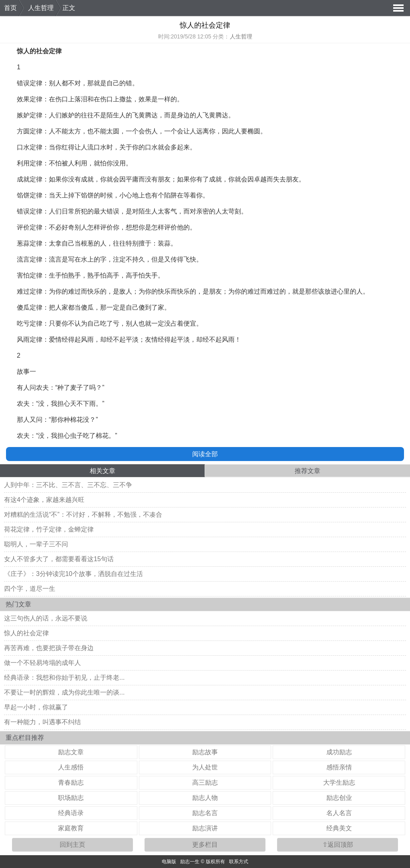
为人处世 (205, 767)
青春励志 (71, 782)
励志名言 (205, 813)
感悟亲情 (339, 767)
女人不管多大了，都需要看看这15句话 (59, 559)
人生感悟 (71, 767)
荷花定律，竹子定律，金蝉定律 (49, 529)
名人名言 (339, 813)
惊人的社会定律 (26, 633)
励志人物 (205, 798)
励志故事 (205, 752)
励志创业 (339, 798)
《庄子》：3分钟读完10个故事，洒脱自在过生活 (73, 574)
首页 (10, 8)
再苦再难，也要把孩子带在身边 (49, 648)
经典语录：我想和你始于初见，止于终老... (64, 678)
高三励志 (205, 782)
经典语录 (71, 813)
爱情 (55, 339)
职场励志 (71, 798)
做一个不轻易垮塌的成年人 (42, 663)
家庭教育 (71, 828)
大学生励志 (339, 782)
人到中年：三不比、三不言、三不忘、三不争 (68, 485)
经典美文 (339, 828)
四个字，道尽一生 (30, 589)
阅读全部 (205, 454)
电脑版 (169, 862)
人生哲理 (41, 8)
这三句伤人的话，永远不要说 (46, 618)
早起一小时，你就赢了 (36, 707)
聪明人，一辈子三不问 (36, 544)
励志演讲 (205, 828)
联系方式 (239, 862)
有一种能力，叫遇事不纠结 (42, 722)
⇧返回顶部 (338, 845)
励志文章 (71, 752)
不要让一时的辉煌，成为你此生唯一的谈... (64, 692)
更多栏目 (205, 845)
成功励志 (339, 752)
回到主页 (72, 845)
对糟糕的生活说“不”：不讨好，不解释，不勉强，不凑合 (83, 515)
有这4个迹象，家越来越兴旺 (44, 500)
